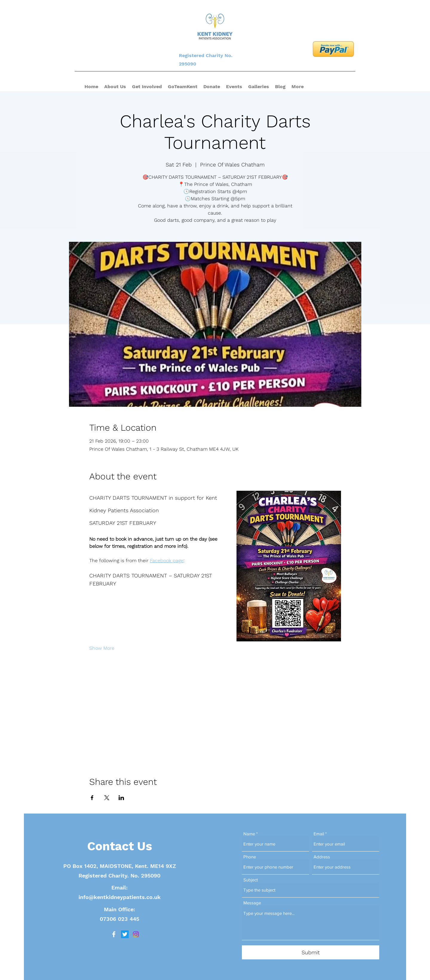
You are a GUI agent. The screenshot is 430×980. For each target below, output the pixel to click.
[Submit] (311, 952)
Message (252, 903)
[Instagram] (136, 934)
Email (319, 834)
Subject (251, 880)
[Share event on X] (107, 798)
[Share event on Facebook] (92, 798)
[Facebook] (114, 934)
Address (322, 857)
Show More (102, 648)
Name (249, 834)
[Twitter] (125, 934)
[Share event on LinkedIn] (121, 798)
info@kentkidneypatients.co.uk (120, 897)
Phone (250, 857)
